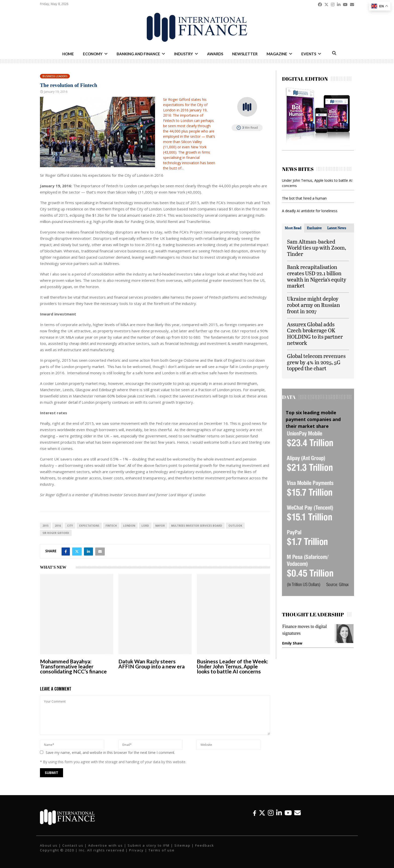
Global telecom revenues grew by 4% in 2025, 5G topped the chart (316, 362)
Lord (145, 526)
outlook (235, 526)
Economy (93, 54)
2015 (45, 526)
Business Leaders (55, 76)
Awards (215, 54)
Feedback (205, 845)
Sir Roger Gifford (56, 533)
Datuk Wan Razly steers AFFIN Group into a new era (152, 664)
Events (309, 54)
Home (68, 54)
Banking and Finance (138, 54)
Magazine (277, 54)
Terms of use (162, 850)
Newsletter (245, 54)
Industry (184, 54)
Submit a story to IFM (149, 845)
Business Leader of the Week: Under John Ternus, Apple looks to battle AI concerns (232, 666)
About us (49, 845)
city (70, 526)
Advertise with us (106, 845)
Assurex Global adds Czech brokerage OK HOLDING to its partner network (315, 333)
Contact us (73, 845)
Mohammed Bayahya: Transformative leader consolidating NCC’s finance (73, 666)
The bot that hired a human (304, 198)
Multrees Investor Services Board (197, 526)
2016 (58, 526)
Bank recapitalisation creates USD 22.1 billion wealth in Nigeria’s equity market (317, 276)
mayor (160, 526)
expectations (89, 526)
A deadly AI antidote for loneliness (310, 211)
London (129, 526)
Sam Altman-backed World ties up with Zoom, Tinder (316, 248)
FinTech (111, 526)
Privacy (136, 850)
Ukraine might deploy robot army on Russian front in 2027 (313, 305)
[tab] (293, 228)
